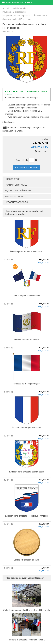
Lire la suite (9, 122)
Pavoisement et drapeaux (14, 12)
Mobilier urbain (19, 8)
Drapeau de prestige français (26, 384)
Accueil (6, 8)
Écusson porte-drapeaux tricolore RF (26, 252)
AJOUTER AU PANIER (26, 167)
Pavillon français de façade (27, 340)
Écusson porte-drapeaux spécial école (27, 472)
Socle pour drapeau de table (26, 560)
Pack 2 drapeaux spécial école (26, 296)
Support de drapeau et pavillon (16, 16)
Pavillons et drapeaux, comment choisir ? (26, 640)
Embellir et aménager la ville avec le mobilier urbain (26, 610)
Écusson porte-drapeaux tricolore (27, 428)
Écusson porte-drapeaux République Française (26, 516)
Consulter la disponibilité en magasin (24, 98)
